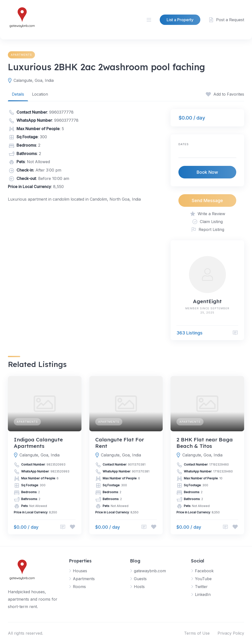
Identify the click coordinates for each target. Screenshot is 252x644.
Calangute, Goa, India (34, 80)
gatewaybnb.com (150, 571)
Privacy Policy (231, 633)
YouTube (203, 579)
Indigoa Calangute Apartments (38, 443)
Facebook (204, 571)
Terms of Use (197, 633)
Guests (140, 579)
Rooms (79, 587)
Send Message (207, 200)
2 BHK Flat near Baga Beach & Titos (205, 443)
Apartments (21, 55)
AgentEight (207, 301)
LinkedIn (203, 594)
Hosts (139, 587)
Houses (80, 571)
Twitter (201, 587)
